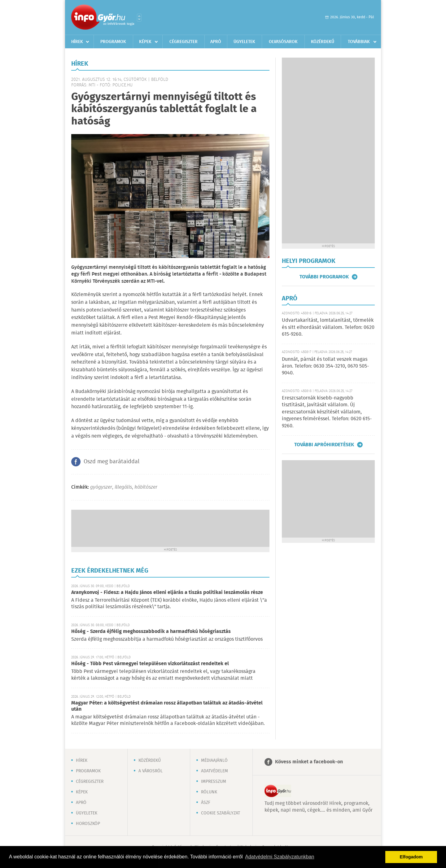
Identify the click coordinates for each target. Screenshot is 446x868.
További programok (324, 277)
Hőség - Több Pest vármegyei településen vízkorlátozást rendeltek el (150, 664)
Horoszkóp (88, 824)
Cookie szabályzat (221, 813)
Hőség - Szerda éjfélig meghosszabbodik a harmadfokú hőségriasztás (151, 632)
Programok (113, 42)
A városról (151, 771)
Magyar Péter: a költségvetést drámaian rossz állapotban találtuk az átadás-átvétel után (167, 706)
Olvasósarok (283, 42)
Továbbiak (359, 42)
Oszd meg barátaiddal (111, 462)
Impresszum (214, 782)
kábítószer (146, 487)
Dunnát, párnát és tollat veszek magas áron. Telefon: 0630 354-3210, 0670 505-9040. (325, 366)
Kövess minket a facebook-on (309, 762)
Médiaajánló (214, 761)
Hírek (77, 42)
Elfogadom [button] (411, 857)
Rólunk (209, 792)
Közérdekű (323, 42)
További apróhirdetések (324, 445)
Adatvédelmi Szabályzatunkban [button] (280, 857)
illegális (123, 487)
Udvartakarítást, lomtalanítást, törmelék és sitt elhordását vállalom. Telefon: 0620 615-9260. (328, 327)
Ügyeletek (244, 42)
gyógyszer (101, 487)
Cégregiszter (184, 42)
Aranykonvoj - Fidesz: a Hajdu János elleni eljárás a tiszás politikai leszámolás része (167, 593)
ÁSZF (206, 803)
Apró (216, 42)
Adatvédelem (214, 771)
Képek (145, 42)
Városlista (139, 18)
